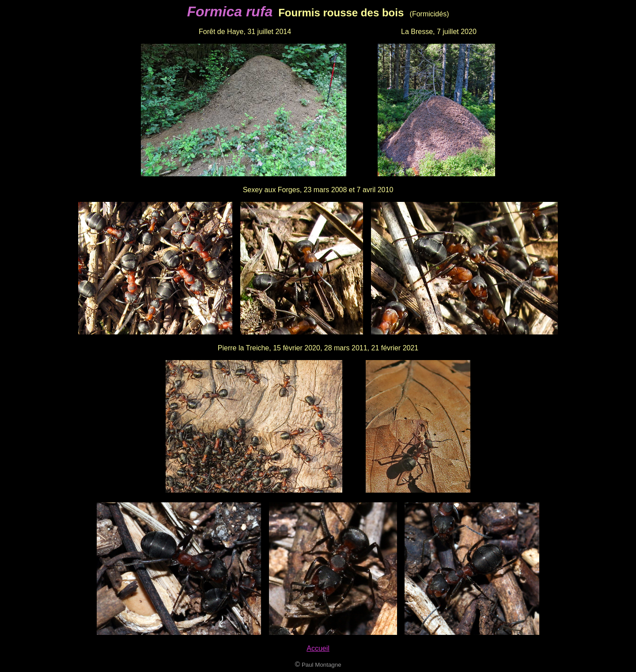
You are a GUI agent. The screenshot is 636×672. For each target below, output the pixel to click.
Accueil (318, 648)
